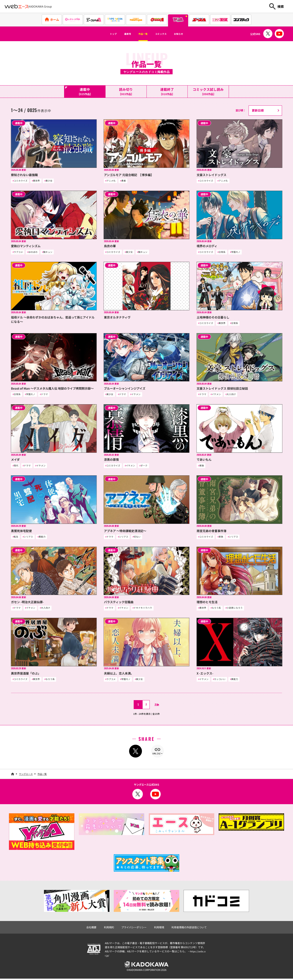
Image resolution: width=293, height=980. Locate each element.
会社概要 (91, 929)
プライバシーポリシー (134, 929)
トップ (102, 34)
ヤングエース (26, 775)
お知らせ (189, 34)
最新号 (121, 34)
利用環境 (159, 929)
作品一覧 (141, 34)
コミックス (165, 34)
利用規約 (109, 929)
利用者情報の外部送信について (189, 929)
